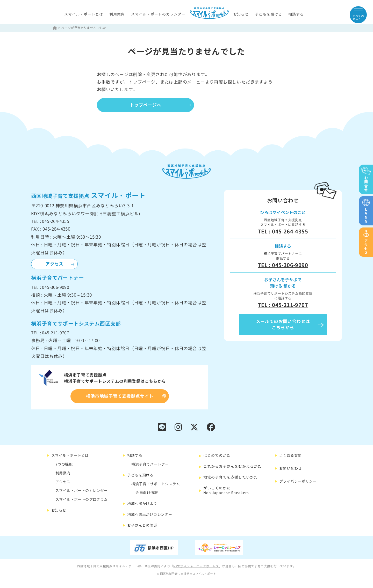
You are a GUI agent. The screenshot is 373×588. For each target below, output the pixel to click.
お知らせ (241, 14)
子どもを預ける (268, 14)
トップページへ (146, 105)
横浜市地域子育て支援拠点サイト (120, 396)
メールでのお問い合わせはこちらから (283, 325)
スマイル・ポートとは (84, 14)
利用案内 (117, 14)
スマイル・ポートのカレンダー (158, 14)
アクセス (54, 264)
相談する (296, 14)
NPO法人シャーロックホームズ (196, 566)
